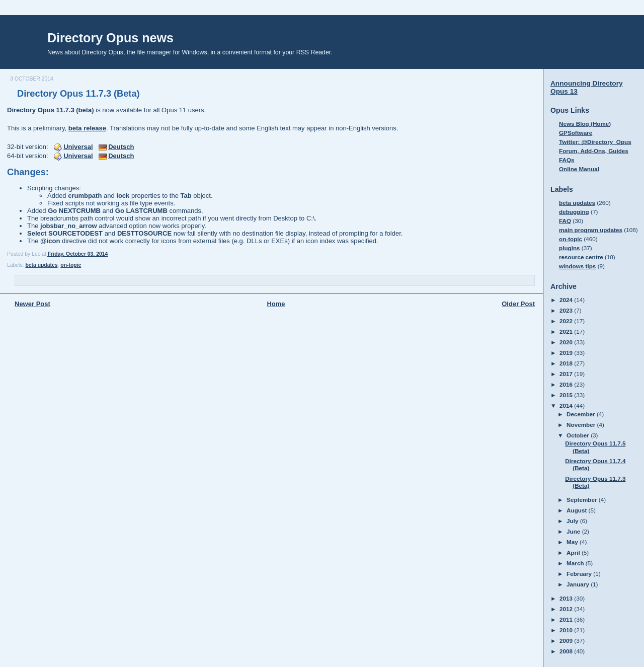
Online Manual (579, 169)
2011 (567, 619)
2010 (567, 630)
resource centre (581, 257)
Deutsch (121, 147)
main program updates (591, 230)
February (580, 574)
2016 (567, 384)
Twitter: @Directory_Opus (595, 142)
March (576, 563)
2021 (567, 331)
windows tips (577, 266)
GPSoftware (576, 133)
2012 (567, 609)
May (573, 542)
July (573, 521)
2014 (567, 405)
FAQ (565, 221)
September (583, 500)
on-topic (71, 265)
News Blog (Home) (585, 124)
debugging (574, 212)
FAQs (567, 160)
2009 (567, 641)
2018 (567, 363)
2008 (567, 651)
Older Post (518, 304)
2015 (567, 395)
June (574, 531)
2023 (567, 310)
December (582, 414)
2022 (567, 321)
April (574, 552)
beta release (87, 128)
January (579, 584)
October (579, 435)
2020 (567, 342)
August (578, 510)
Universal (78, 147)
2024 (567, 300)
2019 (567, 353)
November (582, 425)
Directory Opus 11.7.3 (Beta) (78, 94)
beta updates (41, 265)
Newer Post (32, 304)
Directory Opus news (110, 38)
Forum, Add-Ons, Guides (594, 151)
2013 (567, 598)
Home (276, 304)
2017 (567, 374)
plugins (570, 248)
